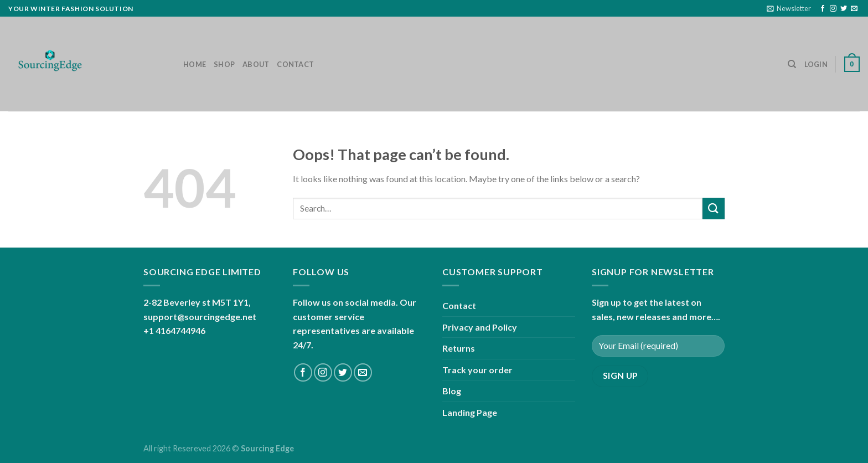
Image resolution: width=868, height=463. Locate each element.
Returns (459, 348)
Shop (224, 64)
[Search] (792, 64)
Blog (452, 391)
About (256, 64)
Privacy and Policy (480, 327)
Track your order (477, 370)
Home (195, 64)
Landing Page (470, 412)
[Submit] (714, 209)
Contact (295, 64)
